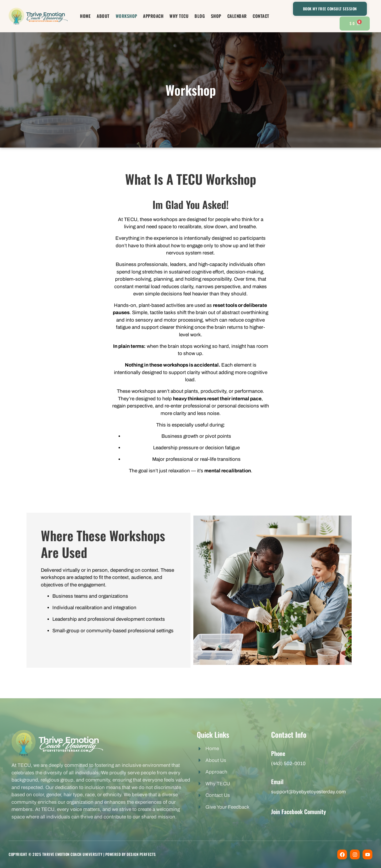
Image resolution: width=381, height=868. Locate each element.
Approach (155, 16)
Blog (198, 16)
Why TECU (179, 16)
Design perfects (141, 854)
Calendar (233, 16)
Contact (256, 16)
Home (91, 16)
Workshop (129, 16)
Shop (213, 16)
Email (277, 782)
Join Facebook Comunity (299, 812)
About (107, 16)
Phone (278, 753)
